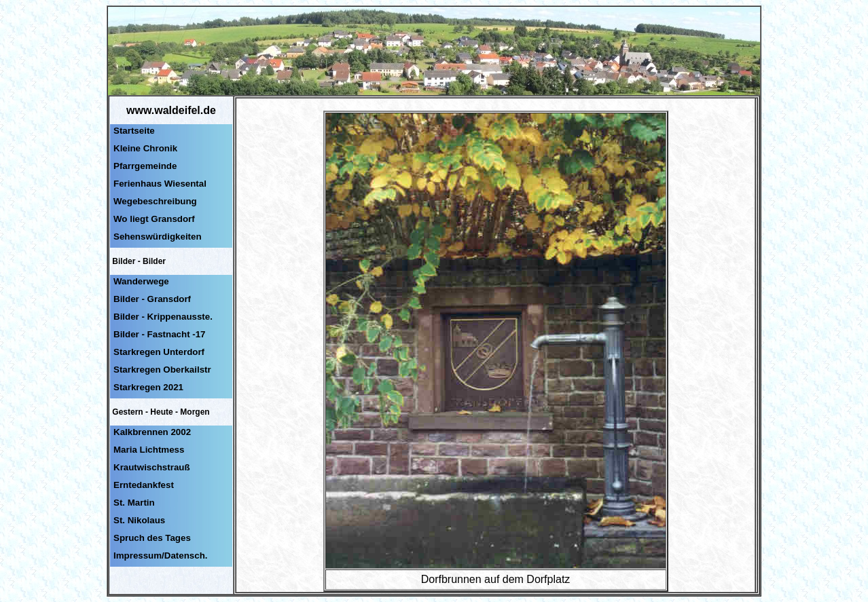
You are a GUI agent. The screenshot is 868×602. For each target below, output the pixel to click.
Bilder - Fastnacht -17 (160, 334)
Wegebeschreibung (155, 201)
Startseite (134, 131)
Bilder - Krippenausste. (163, 317)
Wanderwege (141, 281)
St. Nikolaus (139, 520)
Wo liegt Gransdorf (154, 219)
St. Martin (134, 503)
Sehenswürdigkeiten (158, 237)
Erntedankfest (144, 485)
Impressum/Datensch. (161, 556)
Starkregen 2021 (148, 387)
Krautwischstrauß (152, 467)
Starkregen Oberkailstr (162, 370)
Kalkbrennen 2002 (152, 432)
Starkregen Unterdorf (159, 352)
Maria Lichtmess (149, 450)
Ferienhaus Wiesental (160, 184)
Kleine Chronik (145, 148)
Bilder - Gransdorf (152, 299)
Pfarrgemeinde (145, 166)
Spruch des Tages (152, 538)
